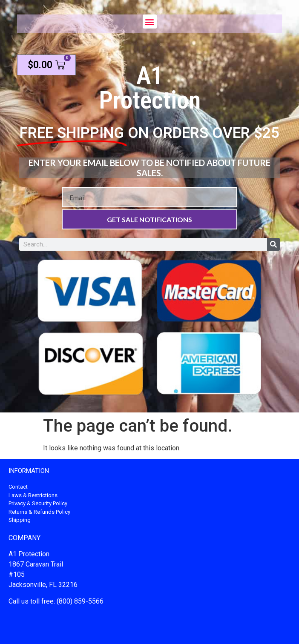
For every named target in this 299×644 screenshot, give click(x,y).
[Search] (273, 244)
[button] (150, 21)
